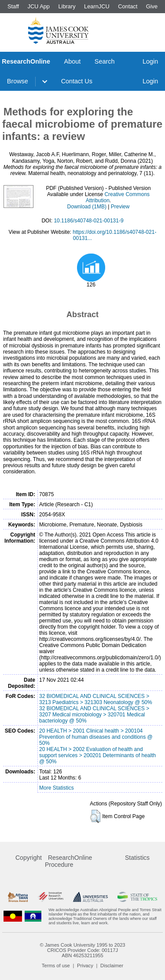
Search (105, 61)
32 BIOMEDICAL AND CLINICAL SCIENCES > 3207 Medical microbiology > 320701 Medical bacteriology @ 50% (94, 715)
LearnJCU (97, 6)
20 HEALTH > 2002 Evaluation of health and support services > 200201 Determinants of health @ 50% (97, 755)
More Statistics (57, 788)
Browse (18, 81)
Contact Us (77, 81)
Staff (13, 6)
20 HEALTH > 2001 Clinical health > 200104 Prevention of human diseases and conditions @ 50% (96, 737)
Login (150, 61)
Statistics (137, 858)
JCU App (38, 6)
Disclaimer (112, 966)
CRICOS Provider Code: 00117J (82, 950)
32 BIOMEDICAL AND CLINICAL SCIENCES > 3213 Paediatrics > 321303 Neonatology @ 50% (96, 699)
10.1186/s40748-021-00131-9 (88, 221)
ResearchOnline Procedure (68, 861)
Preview (120, 207)
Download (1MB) (87, 207)
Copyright (29, 858)
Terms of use (56, 966)
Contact (128, 6)
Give (152, 6)
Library (67, 6)
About (73, 61)
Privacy (85, 966)
